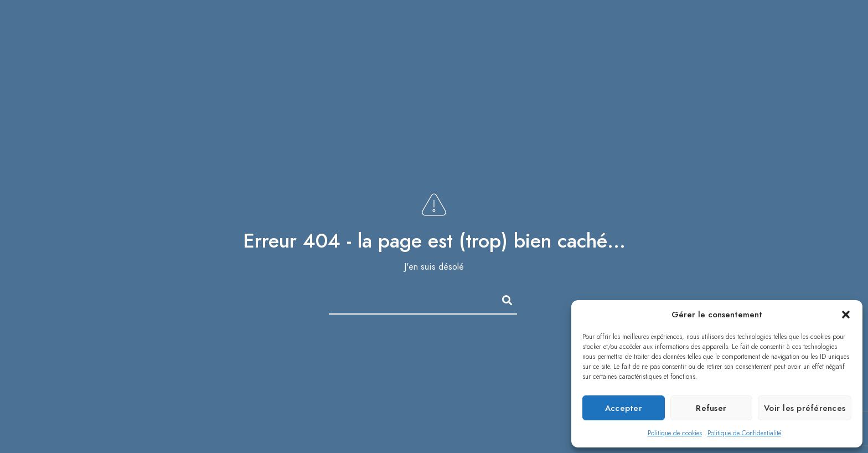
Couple (603, 33)
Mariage (544, 33)
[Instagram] (808, 17)
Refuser (711, 408)
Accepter (624, 408)
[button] (846, 315)
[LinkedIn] (790, 17)
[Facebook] (772, 17)
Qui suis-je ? (735, 33)
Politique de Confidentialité (744, 433)
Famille (662, 33)
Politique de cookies (675, 433)
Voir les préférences (805, 408)
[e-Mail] (825, 17)
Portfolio (478, 33)
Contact (810, 33)
